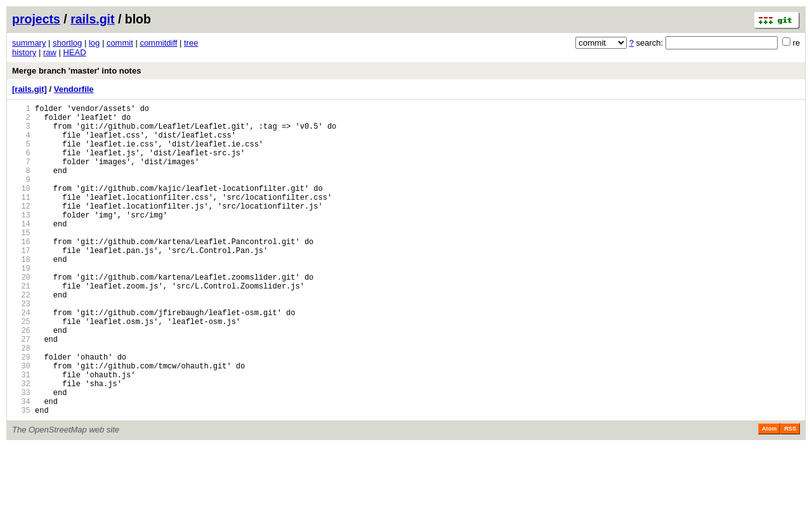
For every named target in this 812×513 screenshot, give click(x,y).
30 (21, 423)
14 (21, 250)
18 (21, 293)
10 (21, 207)
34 (21, 466)
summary (29, 43)
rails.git (92, 19)
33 (21, 455)
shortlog (67, 43)
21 (21, 326)
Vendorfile (74, 89)
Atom (769, 495)
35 (21, 477)
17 (21, 282)
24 (21, 358)
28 (21, 401)
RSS (790, 495)
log (94, 43)
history (24, 52)
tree (191, 43)
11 (21, 218)
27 (21, 390)
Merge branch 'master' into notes (76, 71)
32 (21, 444)
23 (21, 347)
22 (21, 336)
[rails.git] (29, 89)
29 (21, 412)
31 (21, 433)
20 (21, 315)
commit (120, 43)
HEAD (74, 52)
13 (21, 239)
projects (36, 19)
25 (21, 369)
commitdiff (158, 43)
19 (21, 304)
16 (21, 272)
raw (50, 52)
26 (21, 380)
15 (21, 261)
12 (21, 229)
